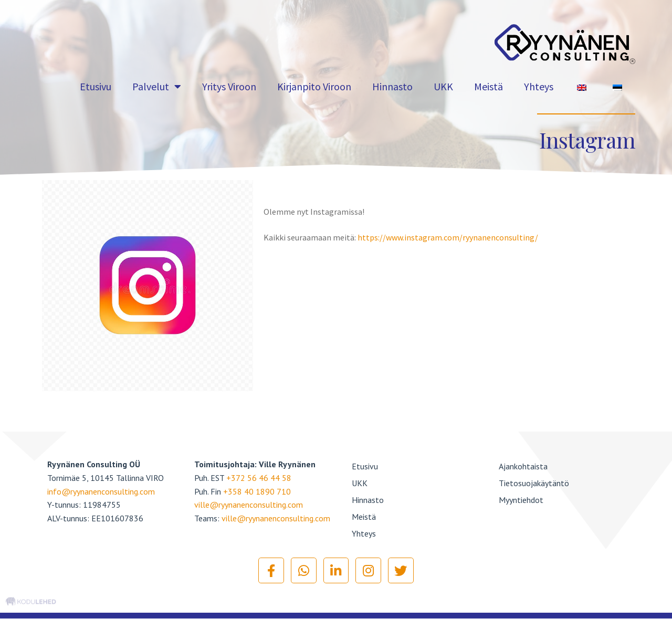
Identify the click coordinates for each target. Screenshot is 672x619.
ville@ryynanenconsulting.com (249, 505)
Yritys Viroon (229, 86)
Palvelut (157, 87)
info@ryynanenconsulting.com (101, 491)
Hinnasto (392, 86)
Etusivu (96, 86)
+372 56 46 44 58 (259, 478)
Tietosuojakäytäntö (534, 483)
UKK (443, 86)
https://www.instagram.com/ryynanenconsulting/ (448, 237)
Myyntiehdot (521, 500)
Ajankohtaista (523, 466)
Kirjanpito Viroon (314, 86)
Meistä (489, 86)
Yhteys (539, 86)
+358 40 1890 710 (257, 491)
